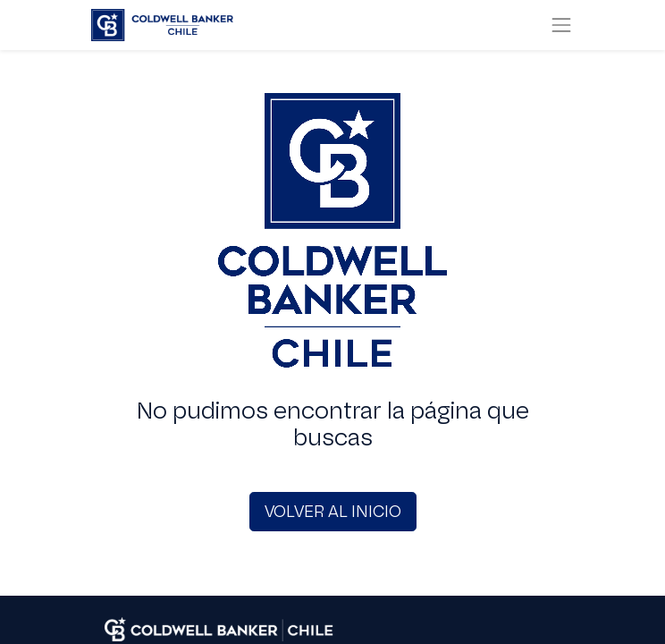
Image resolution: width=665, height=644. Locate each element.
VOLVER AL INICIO (333, 512)
